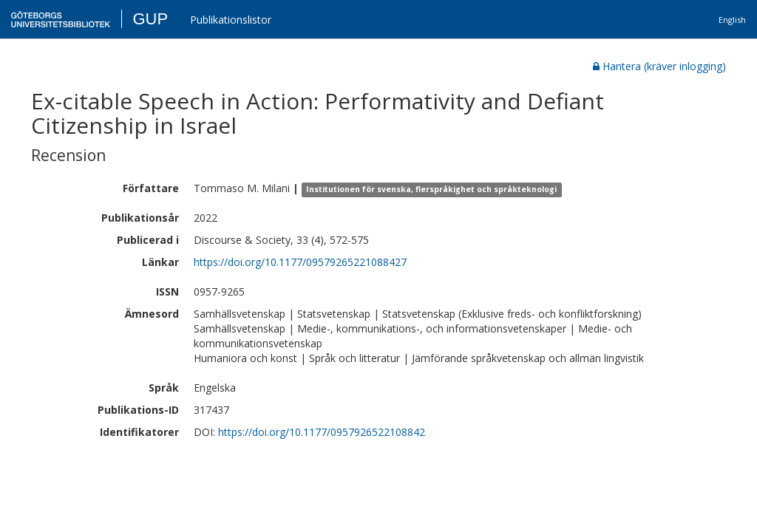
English (732, 20)
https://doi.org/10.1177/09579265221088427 (300, 262)
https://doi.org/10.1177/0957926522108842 (322, 432)
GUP (150, 19)
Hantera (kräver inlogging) (659, 66)
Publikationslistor (231, 20)
